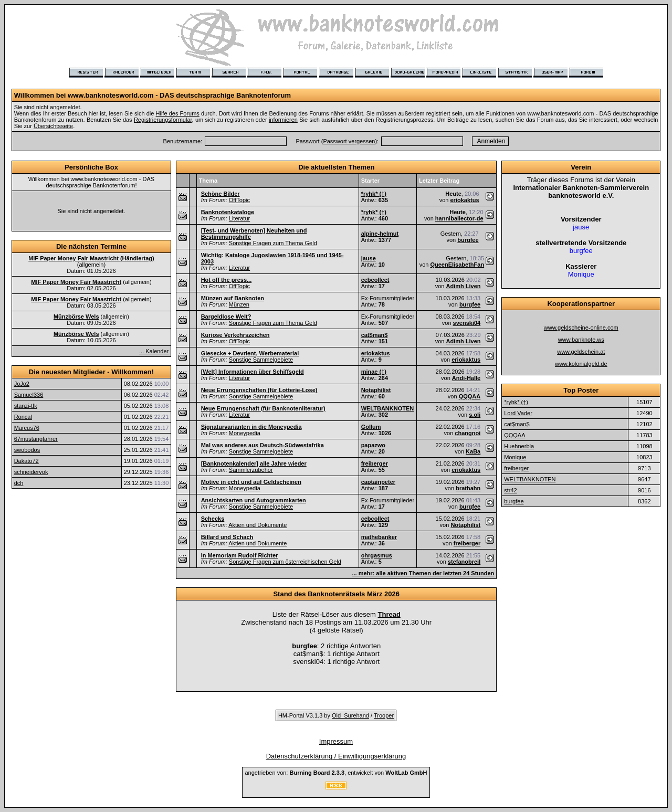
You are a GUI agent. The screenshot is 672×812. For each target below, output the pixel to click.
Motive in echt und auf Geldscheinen (251, 482)
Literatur (239, 218)
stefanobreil (464, 562)
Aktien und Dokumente (258, 525)
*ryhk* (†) (374, 194)
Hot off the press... (227, 280)
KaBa (473, 451)
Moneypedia (245, 433)
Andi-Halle (466, 378)
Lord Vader (518, 413)
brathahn (468, 488)
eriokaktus (464, 200)
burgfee (468, 240)
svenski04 (467, 323)
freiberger (375, 463)
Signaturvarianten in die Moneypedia (251, 427)
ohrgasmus (377, 555)
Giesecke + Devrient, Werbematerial (250, 353)
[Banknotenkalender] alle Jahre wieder (254, 463)
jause (369, 258)
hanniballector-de (459, 218)
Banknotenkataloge (228, 212)
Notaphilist (376, 390)
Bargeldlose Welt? (226, 317)
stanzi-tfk (26, 406)
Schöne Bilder (220, 194)
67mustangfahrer (36, 439)
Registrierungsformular (163, 120)
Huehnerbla (519, 446)
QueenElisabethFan (457, 265)
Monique (515, 457)
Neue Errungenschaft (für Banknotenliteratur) (263, 408)
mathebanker (379, 537)
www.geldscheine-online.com (581, 328)
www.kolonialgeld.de (581, 364)
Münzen (239, 304)
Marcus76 (27, 428)
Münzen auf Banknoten (233, 298)
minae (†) (374, 372)
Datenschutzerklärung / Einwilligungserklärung (336, 756)
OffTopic (239, 200)
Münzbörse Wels (76, 317)
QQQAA (470, 396)
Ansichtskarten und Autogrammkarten (254, 500)
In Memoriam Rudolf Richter (240, 555)
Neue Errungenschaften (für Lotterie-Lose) (259, 390)
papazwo (373, 445)
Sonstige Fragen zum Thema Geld (273, 243)
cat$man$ (375, 335)
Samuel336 (29, 395)
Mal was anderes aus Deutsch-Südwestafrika (262, 445)
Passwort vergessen (349, 141)
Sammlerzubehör (251, 470)
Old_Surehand (350, 715)
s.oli (475, 415)
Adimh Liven (463, 286)
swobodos (27, 450)
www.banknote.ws (581, 340)
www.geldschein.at (581, 352)
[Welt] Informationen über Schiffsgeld (253, 372)
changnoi (468, 433)
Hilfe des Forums (178, 113)
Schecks (213, 519)
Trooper (384, 715)
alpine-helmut (380, 234)
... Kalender (154, 351)
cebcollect (375, 280)
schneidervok (31, 472)
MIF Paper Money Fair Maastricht (76, 282)
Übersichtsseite (53, 126)
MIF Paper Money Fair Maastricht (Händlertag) (91, 258)
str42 (510, 490)
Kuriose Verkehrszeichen (235, 335)
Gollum (371, 427)
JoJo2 (22, 384)
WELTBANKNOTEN (388, 408)
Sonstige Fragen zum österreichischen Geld (285, 562)
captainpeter (378, 482)
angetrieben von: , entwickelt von (336, 773)
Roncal (23, 417)
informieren (283, 120)
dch (19, 483)
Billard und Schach (227, 537)
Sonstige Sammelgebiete (261, 360)
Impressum (336, 741)
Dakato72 (27, 461)
